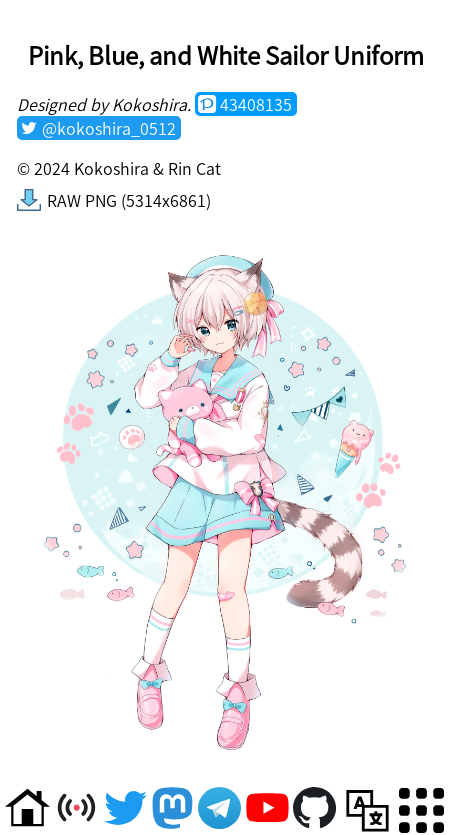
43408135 (256, 104)
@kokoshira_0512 (109, 128)
